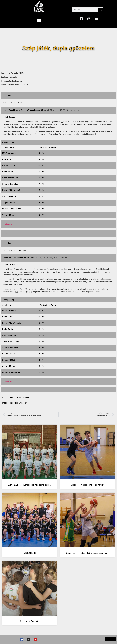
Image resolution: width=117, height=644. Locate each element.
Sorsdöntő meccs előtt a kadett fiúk (88, 485)
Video (6, 234)
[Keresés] (101, 10)
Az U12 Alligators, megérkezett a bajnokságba (29, 485)
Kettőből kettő (30, 553)
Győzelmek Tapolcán (30, 621)
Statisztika (8, 224)
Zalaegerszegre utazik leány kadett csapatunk (87, 553)
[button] (39, 20)
